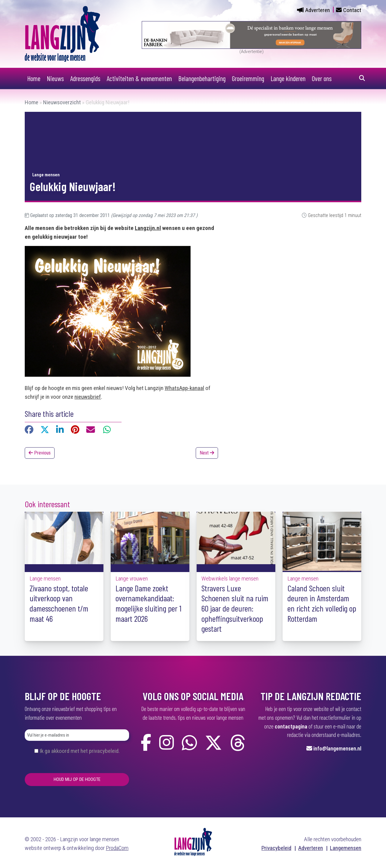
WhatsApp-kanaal (184, 388)
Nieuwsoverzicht (62, 102)
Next (207, 453)
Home (34, 78)
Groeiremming (248, 78)
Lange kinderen (288, 78)
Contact (352, 10)
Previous (40, 453)
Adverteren (318, 10)
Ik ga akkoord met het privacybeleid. (80, 751)
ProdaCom (117, 848)
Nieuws (55, 78)
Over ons (322, 78)
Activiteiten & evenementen (139, 78)
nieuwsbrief (88, 397)
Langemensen (346, 848)
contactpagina (291, 726)
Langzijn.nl (148, 228)
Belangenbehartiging (202, 78)
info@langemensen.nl (337, 748)
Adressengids (85, 78)
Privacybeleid (276, 848)
